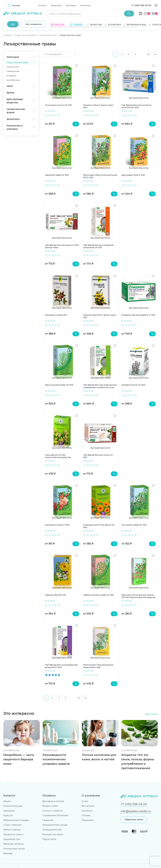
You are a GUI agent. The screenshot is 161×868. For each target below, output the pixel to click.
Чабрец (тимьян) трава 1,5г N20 (98, 595)
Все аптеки (88, 806)
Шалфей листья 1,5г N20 (133, 385)
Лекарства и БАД (48, 35)
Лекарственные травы (17, 62)
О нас (85, 801)
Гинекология (13, 71)
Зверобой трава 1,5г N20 (57, 175)
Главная (7, 35)
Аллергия (11, 76)
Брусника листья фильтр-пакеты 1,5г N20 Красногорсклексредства (138, 596)
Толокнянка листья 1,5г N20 (58, 105)
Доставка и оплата (53, 801)
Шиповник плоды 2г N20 (57, 525)
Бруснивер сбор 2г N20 (133, 175)
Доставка (71, 5)
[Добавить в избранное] (77, 66)
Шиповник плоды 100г (56, 315)
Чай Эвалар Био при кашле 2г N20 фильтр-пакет (62, 246)
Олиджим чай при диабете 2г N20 (138, 315)
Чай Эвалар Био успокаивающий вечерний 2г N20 (61, 666)
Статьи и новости (53, 811)
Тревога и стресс (13, 834)
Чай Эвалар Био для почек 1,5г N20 (98, 456)
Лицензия (56, 5)
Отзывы (86, 815)
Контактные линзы (14, 849)
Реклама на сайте (53, 834)
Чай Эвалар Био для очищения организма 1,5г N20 (98, 246)
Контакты (85, 5)
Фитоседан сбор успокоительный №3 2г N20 (100, 176)
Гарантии (48, 820)
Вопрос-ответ (50, 806)
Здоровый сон (12, 839)
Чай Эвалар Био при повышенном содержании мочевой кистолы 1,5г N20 (100, 386)
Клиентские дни (13, 806)
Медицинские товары (16, 820)
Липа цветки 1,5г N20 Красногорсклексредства (58, 456)
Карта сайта (49, 839)
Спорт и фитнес (12, 825)
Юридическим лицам (55, 825)
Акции (7, 801)
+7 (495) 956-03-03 (141, 5)
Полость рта (13, 67)
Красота (8, 815)
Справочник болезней (55, 815)
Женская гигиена (13, 844)
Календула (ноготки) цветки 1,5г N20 (99, 526)
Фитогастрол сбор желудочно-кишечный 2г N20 (99, 666)
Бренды (8, 853)
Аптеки (42, 5)
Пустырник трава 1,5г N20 (134, 525)
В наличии (50, 111)
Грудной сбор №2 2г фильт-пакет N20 (100, 316)
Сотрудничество (52, 830)
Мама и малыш (12, 830)
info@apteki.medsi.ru (136, 811)
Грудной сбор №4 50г (56, 595)
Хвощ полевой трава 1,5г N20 (59, 385)
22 (148, 54)
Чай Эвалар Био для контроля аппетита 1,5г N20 (136, 106)
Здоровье (9, 811)
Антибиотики (13, 80)
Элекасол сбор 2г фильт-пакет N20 (98, 106)
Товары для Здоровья (25, 35)
